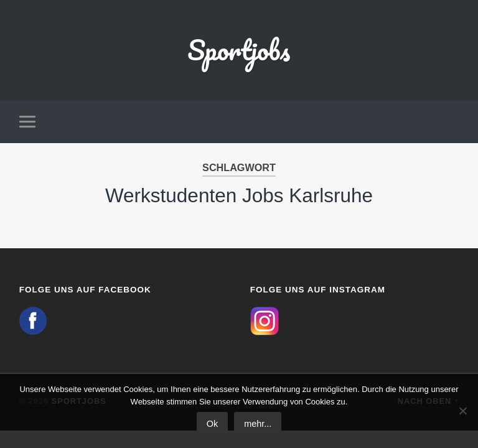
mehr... (258, 424)
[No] (462, 411)
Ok (212, 424)
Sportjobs (239, 49)
